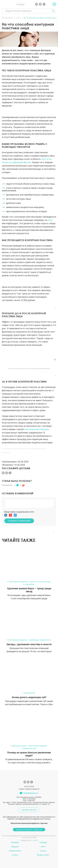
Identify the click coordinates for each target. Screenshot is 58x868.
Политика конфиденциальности (13, 836)
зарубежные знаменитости (40, 640)
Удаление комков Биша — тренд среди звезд (29, 590)
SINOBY (35, 840)
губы (29, 162)
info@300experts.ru (31, 793)
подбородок (18, 162)
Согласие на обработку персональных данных (40, 836)
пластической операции (36, 429)
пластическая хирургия (18, 582)
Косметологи (15, 851)
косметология (29, 693)
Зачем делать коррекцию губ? (29, 697)
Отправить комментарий (19, 521)
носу (50, 220)
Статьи (43, 851)
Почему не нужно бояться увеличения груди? (29, 754)
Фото (43, 847)
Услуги (15, 855)
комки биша (29, 584)
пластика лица (45, 582)
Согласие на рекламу (29, 837)
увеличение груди (19, 746)
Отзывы (43, 842)
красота (33, 582)
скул (43, 159)
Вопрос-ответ (43, 855)
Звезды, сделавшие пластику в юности (29, 644)
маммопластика (29, 748)
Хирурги (15, 847)
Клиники (15, 842)
